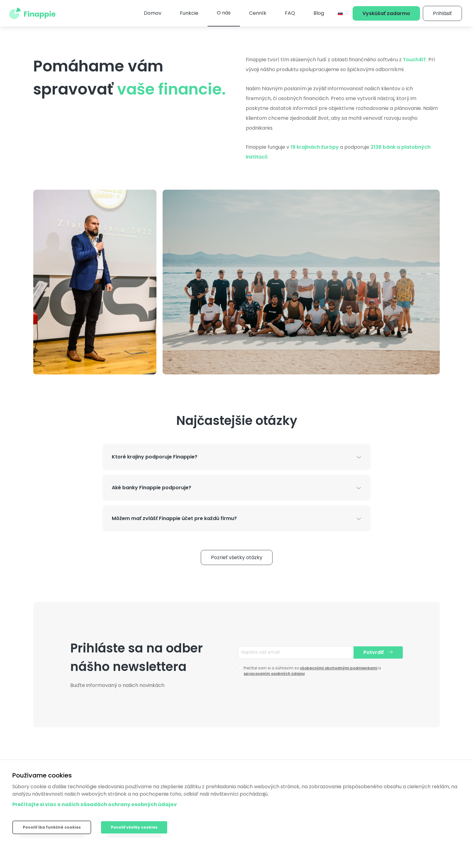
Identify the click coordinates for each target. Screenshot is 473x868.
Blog (319, 13)
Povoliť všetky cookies (134, 827)
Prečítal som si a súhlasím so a (312, 671)
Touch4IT (414, 60)
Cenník (258, 13)
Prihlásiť (442, 13)
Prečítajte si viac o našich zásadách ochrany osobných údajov (95, 804)
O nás (224, 13)
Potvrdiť (378, 652)
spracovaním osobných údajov (274, 674)
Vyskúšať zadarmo (386, 13)
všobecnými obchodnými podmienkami (339, 668)
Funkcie (189, 13)
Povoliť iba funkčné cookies (52, 827)
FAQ (290, 13)
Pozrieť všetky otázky (237, 557)
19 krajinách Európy (315, 147)
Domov (153, 13)
